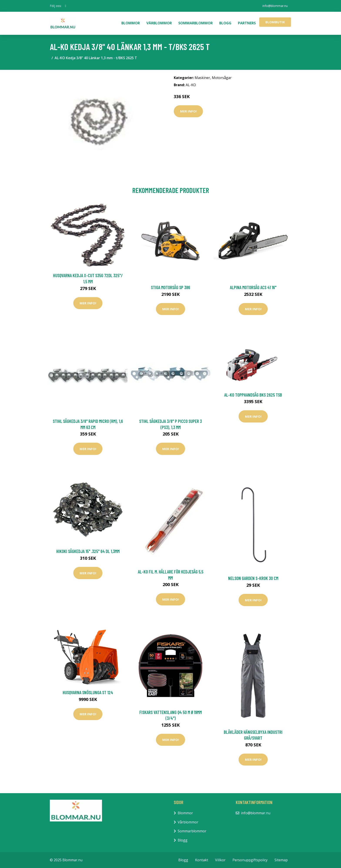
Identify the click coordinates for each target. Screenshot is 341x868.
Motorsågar (222, 78)
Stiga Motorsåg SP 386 (170, 287)
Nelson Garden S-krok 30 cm (253, 578)
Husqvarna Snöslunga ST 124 (88, 692)
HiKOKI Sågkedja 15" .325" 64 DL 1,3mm (88, 551)
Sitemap (281, 860)
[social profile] (66, 6)
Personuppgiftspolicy (250, 860)
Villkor (220, 860)
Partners (247, 23)
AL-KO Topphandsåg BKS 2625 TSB (253, 395)
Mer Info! (188, 111)
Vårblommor (159, 23)
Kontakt (202, 860)
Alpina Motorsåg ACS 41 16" (253, 287)
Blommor (131, 23)
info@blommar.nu (275, 6)
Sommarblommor (196, 23)
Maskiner (202, 78)
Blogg (225, 23)
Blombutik (275, 22)
